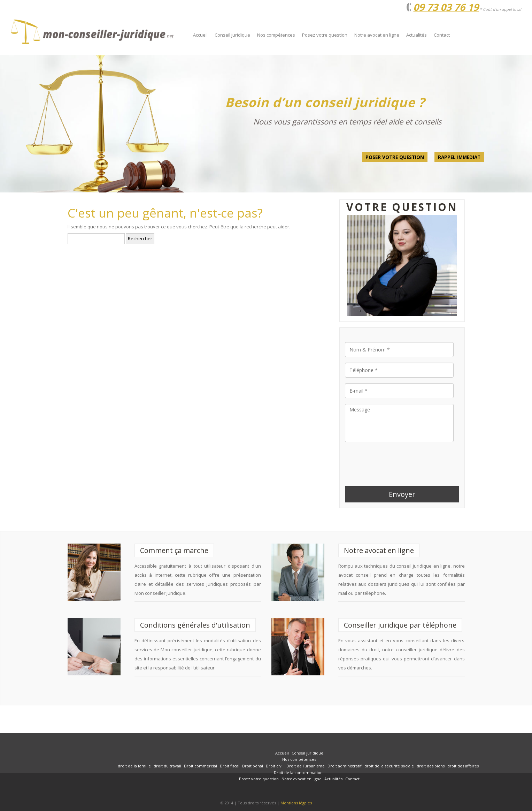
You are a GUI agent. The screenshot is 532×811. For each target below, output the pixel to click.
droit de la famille (134, 766)
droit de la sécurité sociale (389, 766)
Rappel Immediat (459, 157)
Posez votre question (325, 35)
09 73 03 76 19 (446, 7)
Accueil (200, 35)
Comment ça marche (174, 550)
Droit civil (275, 766)
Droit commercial (201, 766)
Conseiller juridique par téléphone (400, 625)
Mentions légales (296, 803)
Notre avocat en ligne (377, 35)
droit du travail (167, 766)
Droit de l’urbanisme (306, 766)
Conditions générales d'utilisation (195, 625)
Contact (442, 35)
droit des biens (431, 766)
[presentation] (398, 461)
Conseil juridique (232, 35)
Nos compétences (276, 35)
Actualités (417, 35)
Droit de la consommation (298, 772)
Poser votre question (395, 157)
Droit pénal (253, 766)
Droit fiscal (230, 766)
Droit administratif (345, 766)
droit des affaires (463, 766)
